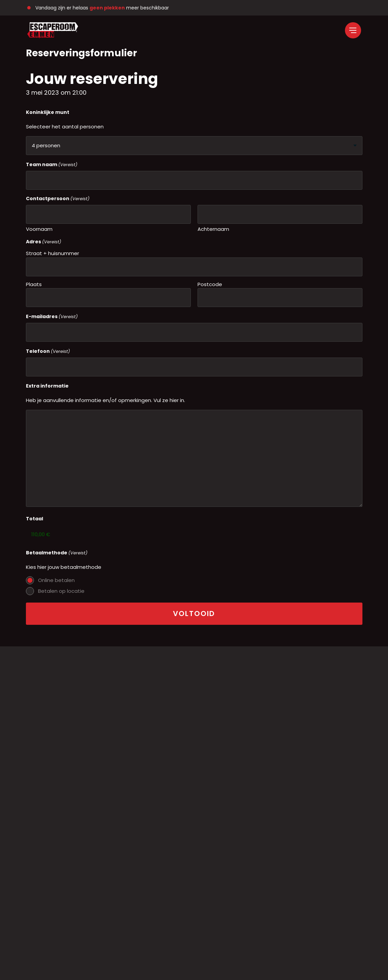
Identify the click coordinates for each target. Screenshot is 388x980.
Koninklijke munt (48, 112)
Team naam (52, 165)
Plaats (34, 284)
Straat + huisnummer (52, 253)
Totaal (34, 519)
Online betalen (56, 580)
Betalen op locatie (61, 591)
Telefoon (48, 351)
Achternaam (213, 229)
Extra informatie (47, 386)
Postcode (210, 284)
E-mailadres (52, 317)
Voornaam (39, 229)
